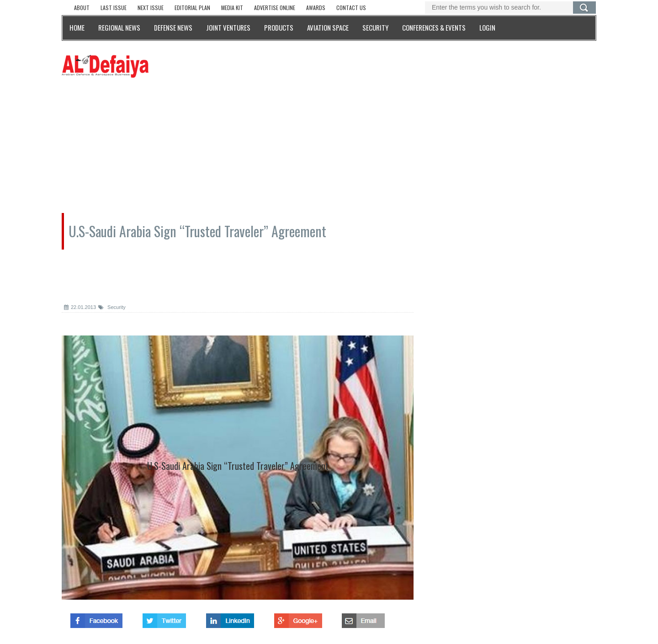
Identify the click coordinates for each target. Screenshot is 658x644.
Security (112, 307)
